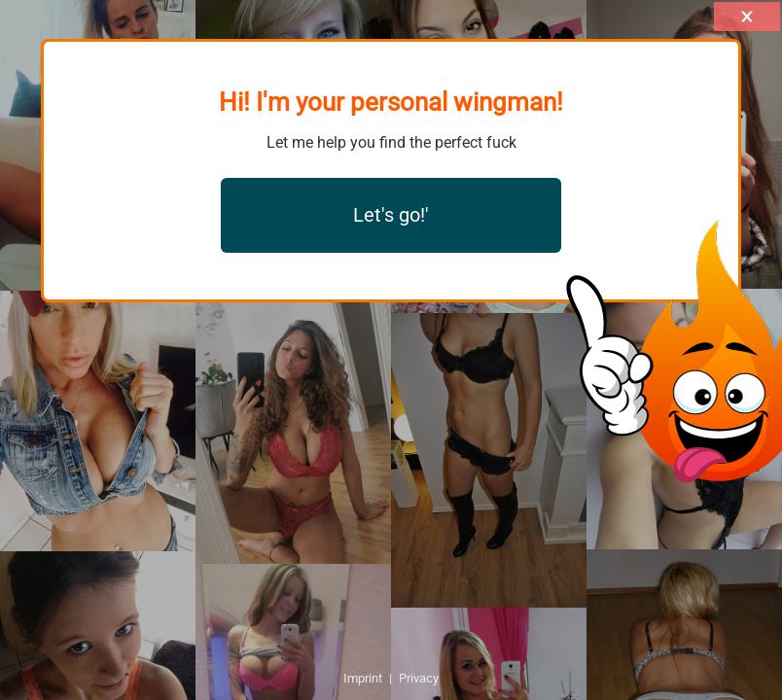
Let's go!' (391, 215)
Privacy (419, 678)
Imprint (363, 678)
